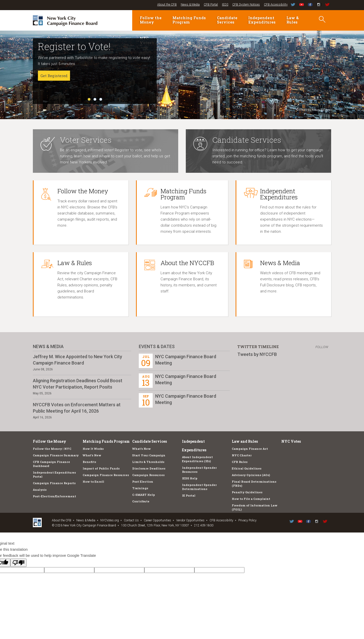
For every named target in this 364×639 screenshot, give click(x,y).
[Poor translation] (18, 563)
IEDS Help (190, 478)
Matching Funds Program (189, 20)
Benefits (89, 462)
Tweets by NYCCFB (257, 354)
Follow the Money (151, 20)
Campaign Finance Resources (106, 475)
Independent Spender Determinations (199, 487)
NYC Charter (242, 455)
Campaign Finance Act (250, 449)
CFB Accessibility (276, 5)
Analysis (40, 490)
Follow (322, 347)
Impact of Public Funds (101, 468)
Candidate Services (227, 20)
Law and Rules (245, 441)
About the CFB (167, 5)
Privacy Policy (247, 520)
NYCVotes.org (110, 520)
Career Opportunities (157, 520)
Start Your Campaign (149, 455)
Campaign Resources (148, 475)
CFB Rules (240, 462)
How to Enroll (93, 482)
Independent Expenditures (262, 20)
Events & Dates (157, 346)
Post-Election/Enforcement (54, 496)
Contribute (141, 501)
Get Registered (54, 76)
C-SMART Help (144, 495)
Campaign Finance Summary (56, 455)
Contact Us (131, 520)
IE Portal (189, 495)
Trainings (140, 488)
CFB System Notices (246, 5)
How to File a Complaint (251, 499)
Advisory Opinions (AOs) (251, 475)
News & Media (190, 5)
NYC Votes (291, 441)
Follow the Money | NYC (52, 449)
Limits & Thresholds (148, 462)
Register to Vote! (74, 46)
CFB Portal (211, 5)
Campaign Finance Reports (54, 483)
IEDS (225, 5)
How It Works (93, 449)
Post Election (143, 482)
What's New (92, 455)
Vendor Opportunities (190, 520)
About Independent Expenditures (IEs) (197, 459)
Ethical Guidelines (247, 468)
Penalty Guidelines (247, 492)
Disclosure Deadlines (149, 468)
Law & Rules (293, 20)
